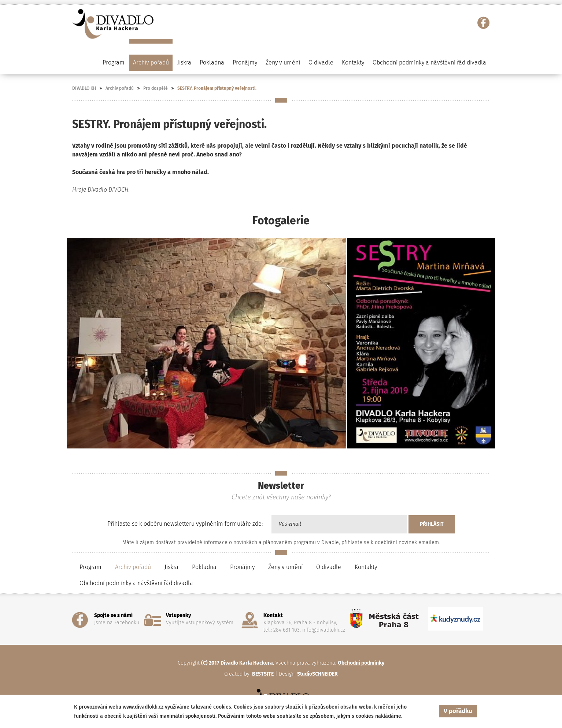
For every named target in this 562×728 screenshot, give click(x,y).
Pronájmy (245, 62)
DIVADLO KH (84, 88)
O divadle (329, 567)
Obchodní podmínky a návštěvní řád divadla (429, 62)
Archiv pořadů (120, 88)
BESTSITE (263, 674)
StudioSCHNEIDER (317, 674)
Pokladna (212, 62)
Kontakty (353, 62)
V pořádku (458, 711)
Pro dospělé (156, 88)
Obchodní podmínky (361, 663)
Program (114, 62)
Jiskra (184, 62)
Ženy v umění (285, 567)
